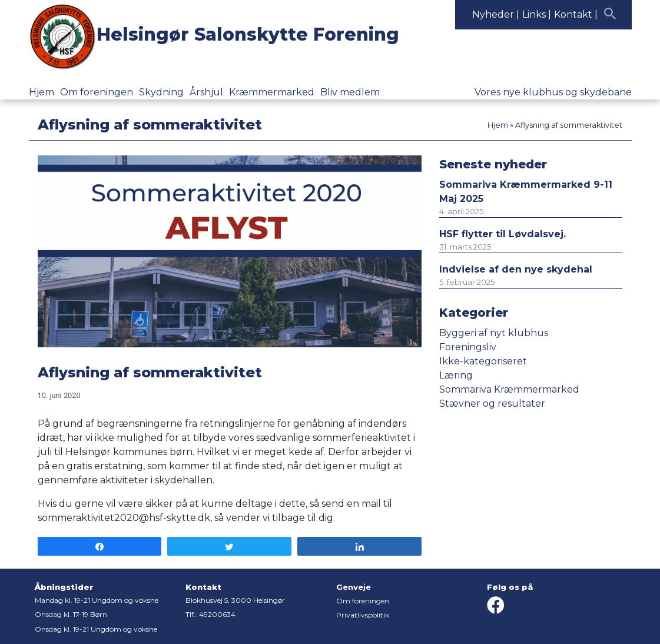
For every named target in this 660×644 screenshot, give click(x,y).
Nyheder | (496, 14)
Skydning (161, 92)
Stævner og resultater (492, 404)
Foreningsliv (468, 347)
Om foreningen (97, 92)
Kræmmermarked (272, 92)
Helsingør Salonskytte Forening (248, 34)
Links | (537, 14)
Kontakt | (576, 14)
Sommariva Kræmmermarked (509, 389)
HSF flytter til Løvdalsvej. (503, 234)
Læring (456, 375)
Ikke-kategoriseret (483, 361)
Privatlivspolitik (363, 615)
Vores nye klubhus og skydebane (553, 92)
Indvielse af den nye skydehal (516, 269)
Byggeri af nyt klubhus (494, 333)
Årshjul (206, 92)
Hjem (42, 92)
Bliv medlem (350, 92)
